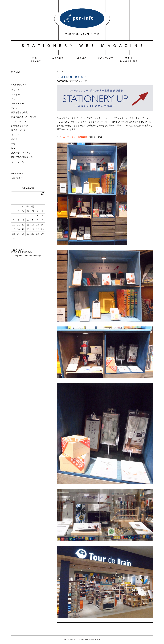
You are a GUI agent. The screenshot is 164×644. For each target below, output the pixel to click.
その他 (14, 139)
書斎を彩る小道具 (20, 112)
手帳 (13, 144)
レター (14, 148)
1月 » (22, 250)
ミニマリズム (17, 162)
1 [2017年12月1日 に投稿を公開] (37, 216)
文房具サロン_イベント (22, 153)
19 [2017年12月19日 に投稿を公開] (23, 229)
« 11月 (14, 250)
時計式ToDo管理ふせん (22, 157)
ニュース (15, 90)
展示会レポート (18, 130)
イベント (15, 135)
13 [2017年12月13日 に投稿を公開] (28, 225)
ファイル (15, 95)
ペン (13, 99)
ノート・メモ (17, 103)
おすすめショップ (20, 126)
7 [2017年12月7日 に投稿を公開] (33, 220)
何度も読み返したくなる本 (24, 117)
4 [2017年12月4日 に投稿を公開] (18, 220)
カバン (14, 108)
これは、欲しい (18, 121)
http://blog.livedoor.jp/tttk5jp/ (28, 256)
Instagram (82, 137)
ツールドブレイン (67, 137)
